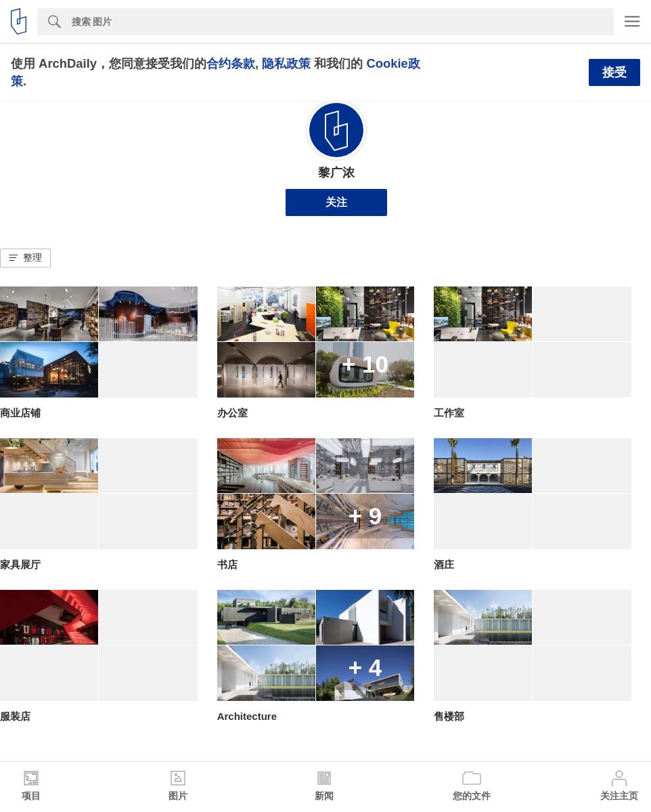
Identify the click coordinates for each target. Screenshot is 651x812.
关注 (336, 202)
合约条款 (231, 63)
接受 (614, 72)
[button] (25, 258)
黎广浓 (336, 173)
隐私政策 (286, 63)
